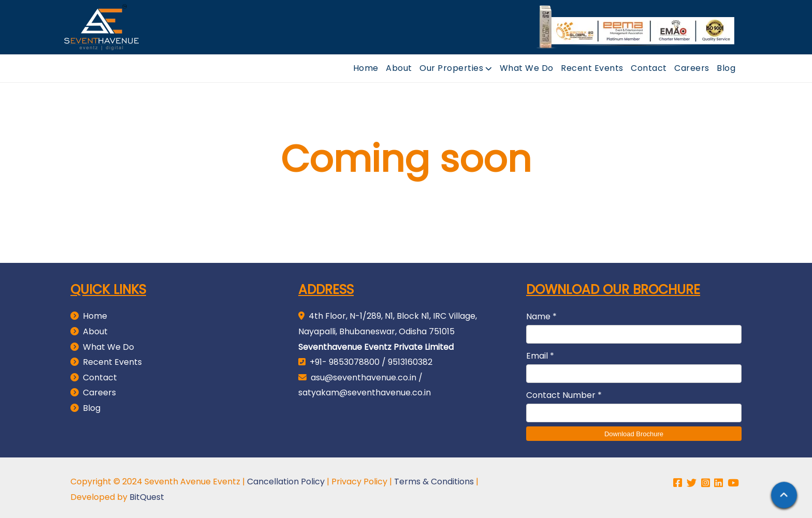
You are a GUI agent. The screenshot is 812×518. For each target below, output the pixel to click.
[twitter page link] (693, 479)
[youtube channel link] (735, 479)
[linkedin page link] (720, 479)
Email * (540, 349)
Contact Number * (564, 388)
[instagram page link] (707, 479)
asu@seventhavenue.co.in (364, 371)
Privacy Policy (359, 478)
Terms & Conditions (434, 478)
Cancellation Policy (286, 478)
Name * (541, 310)
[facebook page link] (679, 479)
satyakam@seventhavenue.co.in (365, 386)
